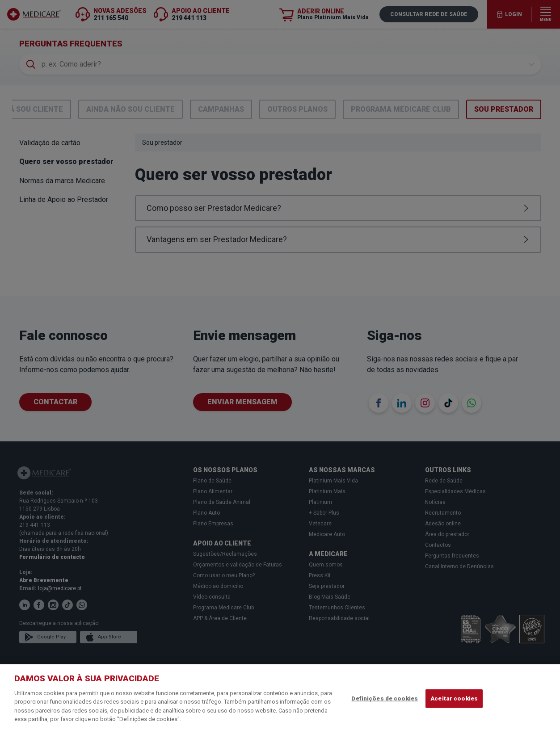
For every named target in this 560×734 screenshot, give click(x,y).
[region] (280, 699)
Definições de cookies (385, 698)
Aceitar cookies (454, 698)
